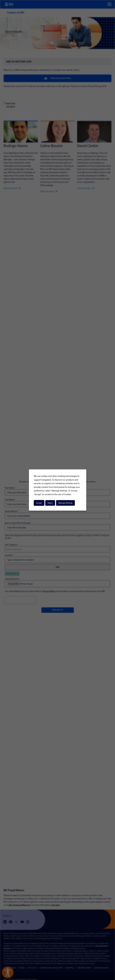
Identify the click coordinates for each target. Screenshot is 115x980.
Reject (50, 503)
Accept (39, 503)
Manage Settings (65, 503)
